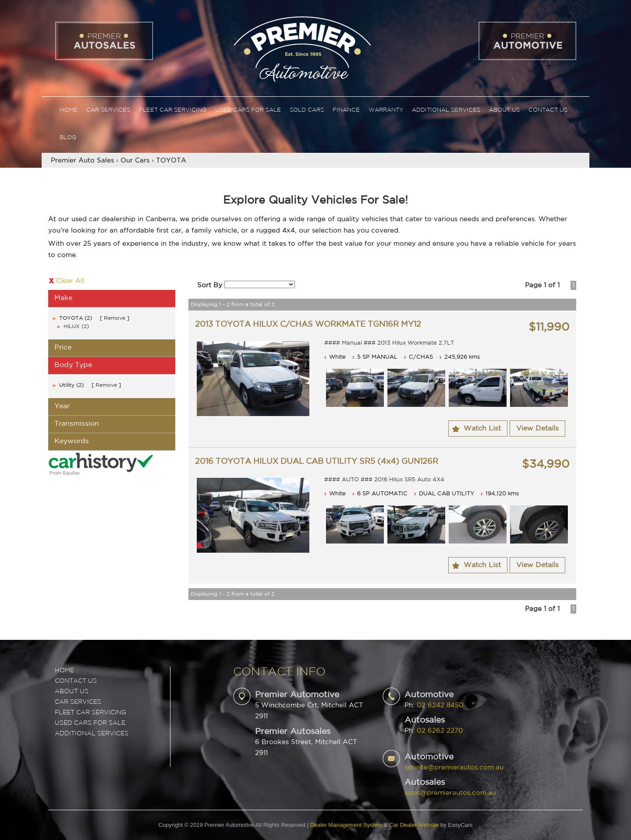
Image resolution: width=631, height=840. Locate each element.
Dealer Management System (346, 825)
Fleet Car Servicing (173, 110)
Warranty (386, 110)
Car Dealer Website (414, 825)
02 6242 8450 (440, 705)
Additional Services (446, 110)
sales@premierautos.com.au (450, 793)
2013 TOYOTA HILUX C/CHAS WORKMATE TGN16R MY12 (308, 325)
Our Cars (135, 161)
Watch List (482, 429)
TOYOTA (171, 161)
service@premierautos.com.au (454, 768)
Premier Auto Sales (82, 161)
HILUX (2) (76, 326)
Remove (115, 318)
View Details (537, 429)
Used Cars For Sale (248, 110)
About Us (504, 110)
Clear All (70, 281)
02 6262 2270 (440, 731)
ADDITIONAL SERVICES (92, 734)
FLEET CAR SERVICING (90, 713)
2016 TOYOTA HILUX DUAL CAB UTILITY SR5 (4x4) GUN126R (317, 462)
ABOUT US (72, 692)
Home (69, 110)
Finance (346, 110)
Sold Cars (307, 110)
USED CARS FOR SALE (90, 723)
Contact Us (548, 110)
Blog (68, 138)
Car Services (108, 110)
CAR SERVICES (78, 702)
